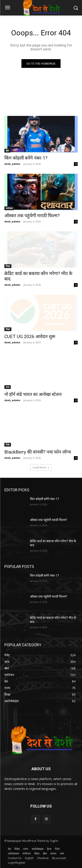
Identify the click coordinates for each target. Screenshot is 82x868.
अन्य (8, 387)
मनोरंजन (9, 208)
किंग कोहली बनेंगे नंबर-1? (26, 158)
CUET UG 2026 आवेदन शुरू (30, 337)
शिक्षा (8, 266)
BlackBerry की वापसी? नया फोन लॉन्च (38, 452)
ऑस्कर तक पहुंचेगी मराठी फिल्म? (32, 216)
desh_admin (12, 164)
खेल (7, 151)
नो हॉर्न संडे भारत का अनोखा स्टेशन (33, 394)
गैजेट (8, 445)
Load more (41, 467)
